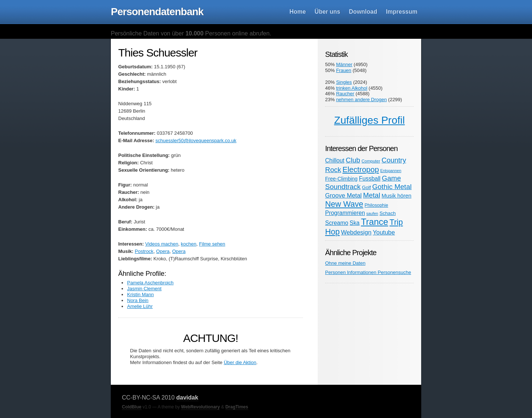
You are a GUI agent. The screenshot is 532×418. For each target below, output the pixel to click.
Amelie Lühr (140, 306)
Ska (354, 223)
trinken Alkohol (352, 88)
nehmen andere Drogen (362, 100)
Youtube (384, 232)
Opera (163, 251)
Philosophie (376, 205)
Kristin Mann (140, 294)
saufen (372, 213)
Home (298, 12)
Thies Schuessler (158, 53)
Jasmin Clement (144, 289)
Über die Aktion (240, 362)
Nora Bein (138, 300)
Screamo (337, 223)
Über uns (328, 12)
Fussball (370, 179)
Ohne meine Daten (345, 263)
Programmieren (345, 213)
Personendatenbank (157, 12)
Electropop (361, 169)
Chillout (335, 160)
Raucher (345, 94)
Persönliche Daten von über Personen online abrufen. (191, 33)
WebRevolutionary (200, 407)
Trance (375, 222)
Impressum (402, 12)
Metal (372, 195)
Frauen (344, 70)
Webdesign (356, 232)
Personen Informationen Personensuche (368, 272)
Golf (366, 187)
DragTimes (237, 407)
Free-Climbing (341, 179)
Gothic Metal (392, 187)
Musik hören (397, 196)
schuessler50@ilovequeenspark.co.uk (196, 141)
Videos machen (162, 244)
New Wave (344, 204)
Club (353, 160)
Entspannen (391, 171)
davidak (187, 398)
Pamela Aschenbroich (150, 283)
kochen (189, 244)
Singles (344, 82)
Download (363, 12)
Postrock (144, 251)
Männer (344, 64)
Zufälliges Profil (369, 120)
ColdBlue (132, 407)
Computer (371, 161)
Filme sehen (212, 244)
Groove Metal (343, 195)
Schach (388, 213)
